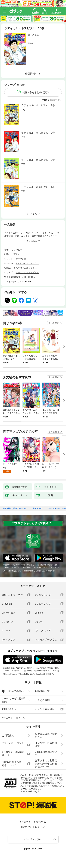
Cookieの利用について (46, 753)
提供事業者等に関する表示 (46, 736)
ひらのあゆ (33, 35)
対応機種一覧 (42, 691)
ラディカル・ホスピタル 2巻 (38, 133)
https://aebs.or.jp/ (31, 791)
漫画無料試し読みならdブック (15, 509)
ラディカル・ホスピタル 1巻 (38, 105)
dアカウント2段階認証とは (13, 753)
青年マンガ (21, 259)
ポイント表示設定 (45, 709)
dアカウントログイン (14, 718)
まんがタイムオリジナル (25, 268)
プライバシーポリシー (13, 744)
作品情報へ (31, 74)
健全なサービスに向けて (46, 744)
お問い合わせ (9, 709)
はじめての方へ (13, 691)
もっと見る (54, 323)
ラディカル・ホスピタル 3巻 (38, 160)
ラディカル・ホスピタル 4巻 (38, 187)
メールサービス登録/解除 (13, 700)
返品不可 (32, 43)
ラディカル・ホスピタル (27, 273)
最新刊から (56, 100)
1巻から (46, 100)
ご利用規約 (8, 736)
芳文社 (17, 254)
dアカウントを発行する (33, 822)
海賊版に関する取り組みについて (13, 764)
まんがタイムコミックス (27, 263)
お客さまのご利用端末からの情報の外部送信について (46, 764)
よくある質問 (42, 700)
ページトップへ (33, 839)
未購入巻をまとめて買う (36, 92)
